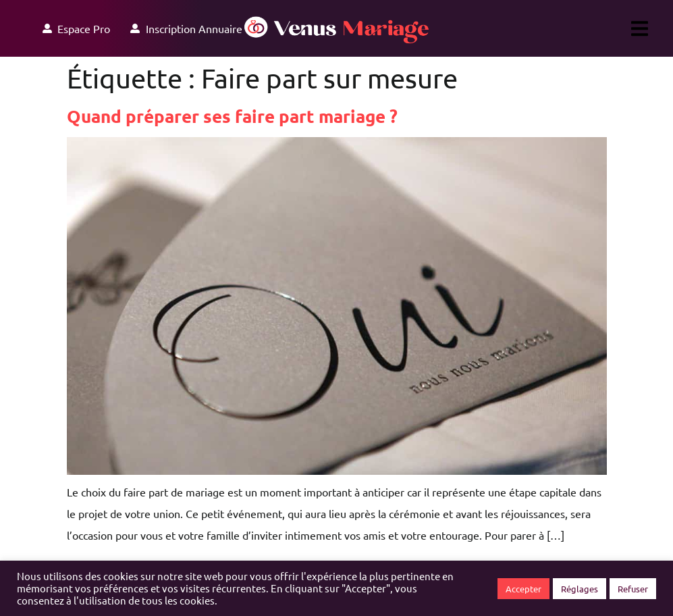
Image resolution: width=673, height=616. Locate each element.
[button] (640, 29)
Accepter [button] (523, 589)
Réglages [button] (580, 589)
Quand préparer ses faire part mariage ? (232, 116)
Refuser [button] (633, 589)
